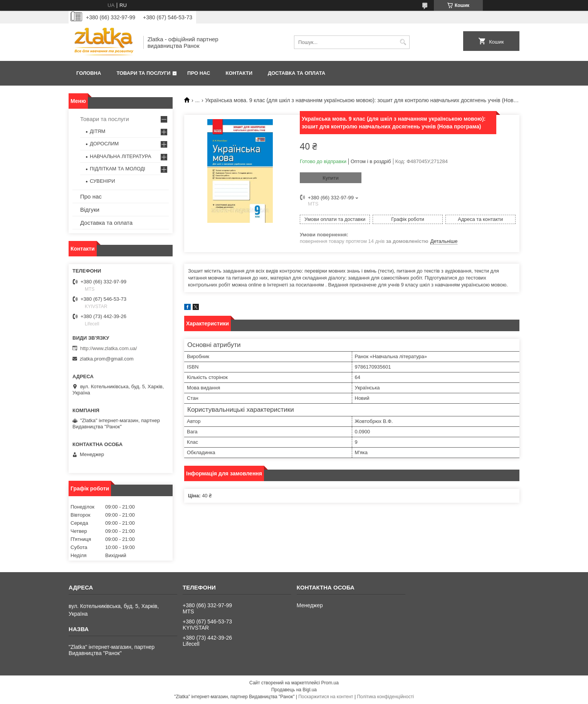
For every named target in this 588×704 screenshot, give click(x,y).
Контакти (239, 73)
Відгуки (90, 210)
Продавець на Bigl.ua (294, 690)
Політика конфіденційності (385, 697)
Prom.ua (330, 683)
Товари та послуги (143, 73)
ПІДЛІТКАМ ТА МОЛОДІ (118, 169)
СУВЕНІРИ (102, 181)
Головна (89, 73)
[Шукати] (403, 42)
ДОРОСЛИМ (104, 144)
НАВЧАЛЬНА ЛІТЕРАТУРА (120, 156)
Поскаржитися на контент (326, 697)
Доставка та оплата (297, 73)
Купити (331, 178)
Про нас (199, 73)
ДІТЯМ (97, 131)
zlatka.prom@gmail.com (107, 359)
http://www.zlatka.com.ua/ (108, 348)
